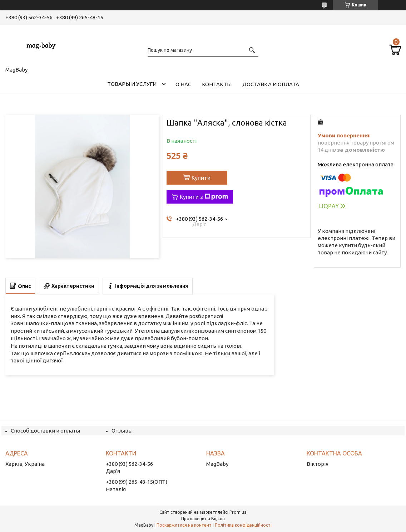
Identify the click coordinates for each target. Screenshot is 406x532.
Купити (201, 178)
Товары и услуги (132, 84)
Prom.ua (238, 512)
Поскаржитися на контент (184, 525)
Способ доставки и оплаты (45, 431)
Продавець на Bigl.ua (203, 519)
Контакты (217, 84)
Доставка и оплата (271, 84)
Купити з (204, 197)
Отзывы (122, 431)
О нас (183, 84)
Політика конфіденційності (243, 525)
